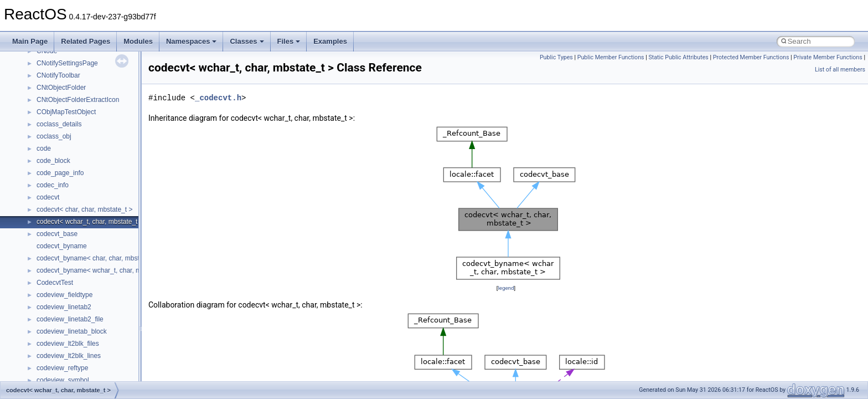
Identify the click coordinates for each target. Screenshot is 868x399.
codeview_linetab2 (64, 307)
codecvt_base (57, 234)
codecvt (48, 197)
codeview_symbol (63, 380)
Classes (247, 41)
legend (506, 288)
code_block (53, 161)
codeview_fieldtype (64, 295)
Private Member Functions (828, 57)
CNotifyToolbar (58, 75)
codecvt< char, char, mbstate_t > (84, 209)
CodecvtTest (55, 283)
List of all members (840, 70)
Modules (138, 41)
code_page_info (60, 173)
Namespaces (192, 41)
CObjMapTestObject (66, 112)
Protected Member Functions (751, 57)
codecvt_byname (62, 246)
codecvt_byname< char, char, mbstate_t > (98, 258)
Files (289, 41)
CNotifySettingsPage (67, 63)
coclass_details (59, 124)
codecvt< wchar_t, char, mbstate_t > (90, 222)
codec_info (53, 185)
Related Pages (86, 41)
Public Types (556, 57)
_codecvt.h (218, 98)
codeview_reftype (62, 368)
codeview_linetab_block (72, 331)
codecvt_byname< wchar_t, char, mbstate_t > (104, 270)
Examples (330, 41)
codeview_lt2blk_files (68, 344)
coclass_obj (54, 136)
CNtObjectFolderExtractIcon (78, 100)
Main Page (30, 41)
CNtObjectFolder (61, 88)
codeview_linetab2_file (70, 319)
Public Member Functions (611, 57)
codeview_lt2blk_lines (69, 356)
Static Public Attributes (678, 57)
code (44, 149)
